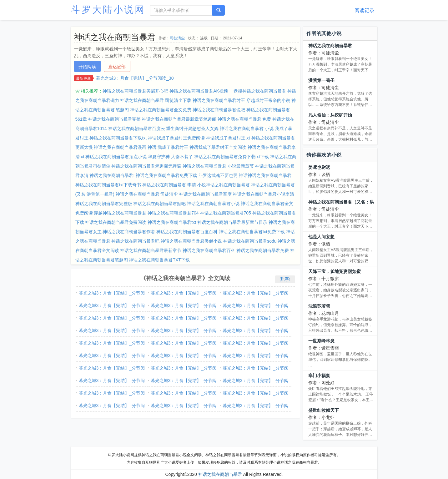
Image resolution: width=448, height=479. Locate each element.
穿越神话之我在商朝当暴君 (120, 213)
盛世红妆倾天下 (324, 410)
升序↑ (285, 279)
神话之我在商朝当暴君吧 (135, 241)
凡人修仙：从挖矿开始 (330, 115)
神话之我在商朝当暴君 (330, 46)
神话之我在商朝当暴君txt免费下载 (252, 232)
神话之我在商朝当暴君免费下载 (166, 175)
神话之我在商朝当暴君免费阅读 (116, 222)
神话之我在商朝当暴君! (112, 175)
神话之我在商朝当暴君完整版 (104, 204)
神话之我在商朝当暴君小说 (213, 204)
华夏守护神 (159, 157)
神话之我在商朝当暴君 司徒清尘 (147, 194)
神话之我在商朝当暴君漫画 (120, 147)
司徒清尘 (177, 38)
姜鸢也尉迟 (319, 167)
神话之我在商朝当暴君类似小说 (191, 241)
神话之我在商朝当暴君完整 (114, 119)
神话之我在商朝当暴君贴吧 (159, 204)
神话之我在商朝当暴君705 (226, 213)
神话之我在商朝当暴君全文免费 (161, 110)
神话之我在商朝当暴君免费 (263, 250)
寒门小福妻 (319, 376)
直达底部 (117, 67)
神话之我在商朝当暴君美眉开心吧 (135, 91)
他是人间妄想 (321, 237)
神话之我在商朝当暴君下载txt (118, 138)
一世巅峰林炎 (321, 341)
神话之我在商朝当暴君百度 (205, 194)
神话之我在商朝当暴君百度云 (137, 129)
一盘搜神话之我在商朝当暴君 (258, 91)
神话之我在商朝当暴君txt (172, 222)
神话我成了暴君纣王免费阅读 (176, 138)
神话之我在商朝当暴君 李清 (169, 185)
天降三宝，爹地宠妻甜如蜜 (335, 271)
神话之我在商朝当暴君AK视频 (199, 91)
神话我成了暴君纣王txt (228, 138)
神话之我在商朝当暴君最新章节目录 (232, 222)
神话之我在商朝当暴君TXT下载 (159, 260)
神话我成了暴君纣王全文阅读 (218, 147)
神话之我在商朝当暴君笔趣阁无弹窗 (146, 166)
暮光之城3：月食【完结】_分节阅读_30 (135, 78)
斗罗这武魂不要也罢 (218, 175)
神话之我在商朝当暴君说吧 (219, 110)
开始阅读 (87, 67)
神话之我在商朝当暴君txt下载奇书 (108, 185)
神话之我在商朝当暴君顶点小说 (116, 157)
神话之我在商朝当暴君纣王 (219, 100)
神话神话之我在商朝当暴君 (265, 175)
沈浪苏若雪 (319, 306)
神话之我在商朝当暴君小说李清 (264, 194)
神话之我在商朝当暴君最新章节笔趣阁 (179, 119)
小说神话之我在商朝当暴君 (224, 185)
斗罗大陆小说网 (108, 10)
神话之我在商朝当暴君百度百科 (187, 232)
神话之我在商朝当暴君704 (173, 213)
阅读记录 (365, 10)
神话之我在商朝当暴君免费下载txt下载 (232, 157)
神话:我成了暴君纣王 (168, 147)
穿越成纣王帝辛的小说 (268, 100)
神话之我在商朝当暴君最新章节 (151, 250)
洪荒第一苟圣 (321, 80)
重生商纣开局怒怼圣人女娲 (192, 129)
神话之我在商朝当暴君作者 (129, 232)
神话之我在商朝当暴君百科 (209, 250)
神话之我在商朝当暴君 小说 (247, 129)
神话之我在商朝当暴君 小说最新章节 (218, 166)
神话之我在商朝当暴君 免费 (244, 119)
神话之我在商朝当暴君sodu (250, 241)
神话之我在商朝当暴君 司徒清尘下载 (156, 100)
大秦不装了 (182, 157)
